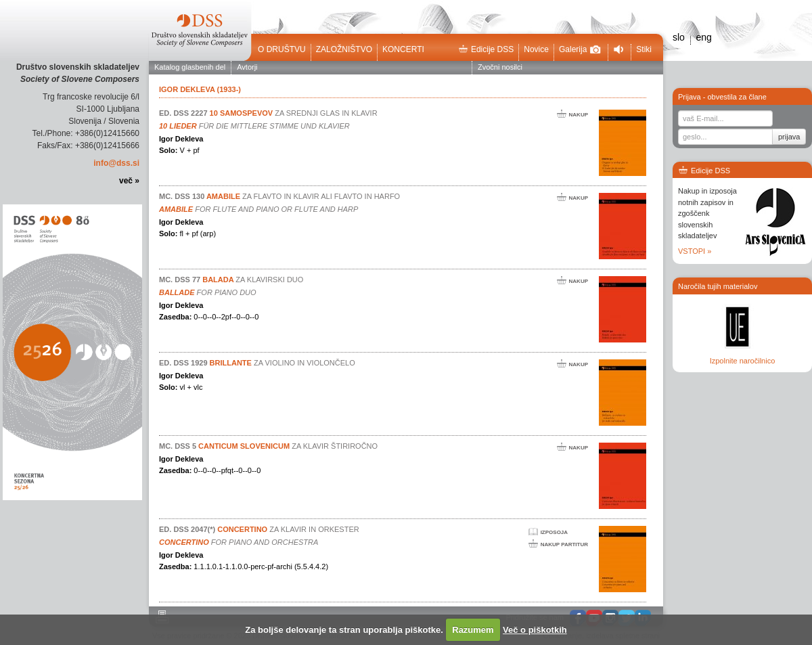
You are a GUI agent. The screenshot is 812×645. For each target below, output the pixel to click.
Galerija (580, 49)
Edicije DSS (486, 49)
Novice (536, 49)
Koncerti (403, 49)
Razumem (473, 630)
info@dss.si (116, 163)
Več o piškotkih (535, 630)
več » (129, 181)
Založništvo (344, 49)
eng (703, 37)
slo (679, 37)
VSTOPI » (695, 251)
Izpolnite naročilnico (743, 361)
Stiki (644, 49)
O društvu (282, 49)
